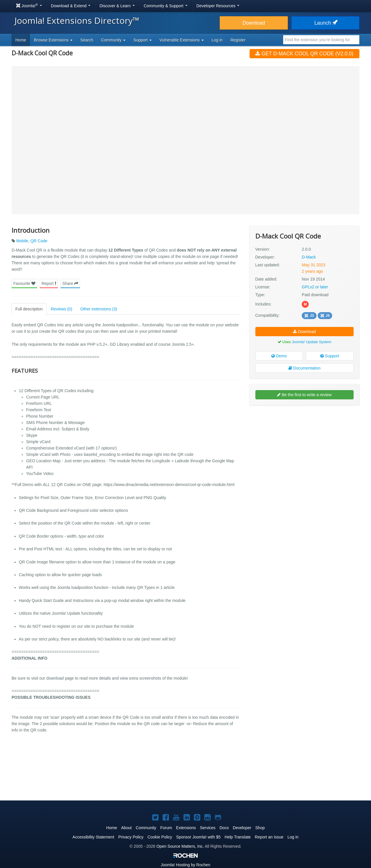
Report (49, 283)
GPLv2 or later (315, 287)
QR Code (39, 241)
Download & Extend (71, 6)
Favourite (24, 283)
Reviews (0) (61, 309)
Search (87, 40)
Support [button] (142, 40)
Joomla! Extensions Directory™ (77, 20)
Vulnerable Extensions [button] (182, 40)
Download (254, 23)
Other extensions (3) (99, 309)
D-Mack (309, 257)
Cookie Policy (160, 837)
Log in (217, 40)
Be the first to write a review (304, 395)
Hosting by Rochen (185, 865)
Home (21, 40)
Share (70, 283)
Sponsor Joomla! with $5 (198, 837)
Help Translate (238, 837)
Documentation (304, 368)
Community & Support (166, 6)
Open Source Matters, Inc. (180, 846)
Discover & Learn (117, 6)
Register (238, 40)
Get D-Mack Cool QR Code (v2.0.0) (304, 54)
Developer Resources (218, 6)
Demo (279, 356)
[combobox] (321, 40)
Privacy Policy (131, 837)
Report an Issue (269, 837)
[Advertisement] (304, 447)
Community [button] (113, 40)
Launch (325, 23)
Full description (29, 309)
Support (330, 356)
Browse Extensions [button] (53, 40)
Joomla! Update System (312, 342)
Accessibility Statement (93, 837)
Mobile (22, 241)
